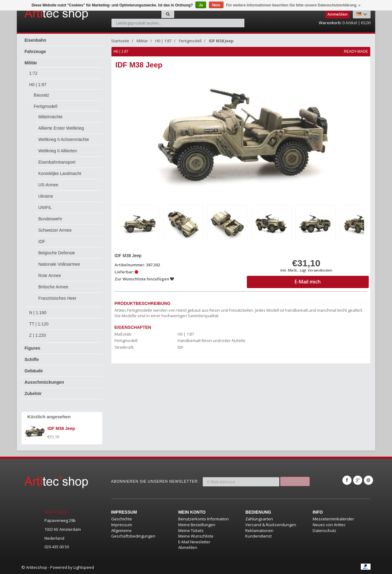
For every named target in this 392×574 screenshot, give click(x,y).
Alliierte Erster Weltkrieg (61, 128)
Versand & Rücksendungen (271, 525)
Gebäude (34, 371)
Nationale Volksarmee (59, 264)
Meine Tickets (191, 530)
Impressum (122, 525)
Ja (201, 5)
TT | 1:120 (39, 324)
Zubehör (33, 393)
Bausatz (41, 95)
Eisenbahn (35, 40)
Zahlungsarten (259, 519)
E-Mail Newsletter (194, 542)
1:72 (33, 73)
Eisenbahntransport (57, 162)
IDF (42, 241)
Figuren (32, 348)
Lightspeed (84, 567)
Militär (31, 63)
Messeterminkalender (333, 519)
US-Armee (48, 185)
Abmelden (188, 547)
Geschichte (122, 519)
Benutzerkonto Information (204, 519)
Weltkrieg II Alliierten (58, 151)
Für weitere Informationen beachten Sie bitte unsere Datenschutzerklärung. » (293, 5)
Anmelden (295, 480)
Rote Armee (50, 276)
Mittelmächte (50, 117)
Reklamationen (259, 530)
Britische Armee (53, 287)
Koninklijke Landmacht (60, 173)
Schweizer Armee (55, 230)
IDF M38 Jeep (221, 41)
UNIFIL (45, 207)
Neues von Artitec (329, 525)
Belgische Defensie (57, 253)
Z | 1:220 (38, 335)
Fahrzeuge (35, 51)
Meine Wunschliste (196, 536)
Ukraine (46, 196)
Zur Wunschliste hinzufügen (145, 278)
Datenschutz (324, 530)
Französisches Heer (57, 298)
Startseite (120, 41)
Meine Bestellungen (197, 525)
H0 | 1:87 (38, 85)
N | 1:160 (38, 313)
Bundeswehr (50, 219)
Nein (216, 5)
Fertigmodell (45, 106)
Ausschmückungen (44, 382)
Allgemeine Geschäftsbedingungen (133, 533)
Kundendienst (258, 536)
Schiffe (32, 359)
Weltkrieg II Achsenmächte (64, 139)
